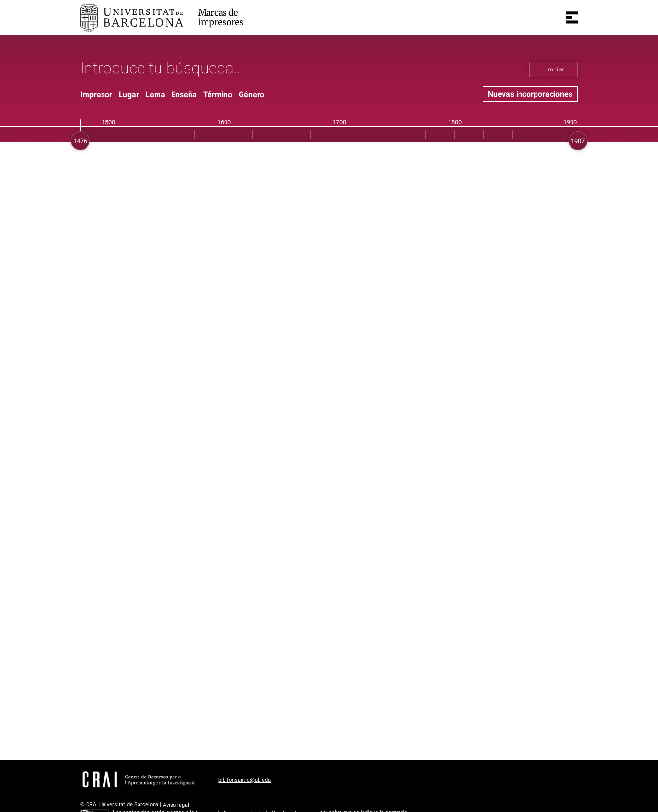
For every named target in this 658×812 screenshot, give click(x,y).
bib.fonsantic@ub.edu (244, 780)
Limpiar (554, 69)
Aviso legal (176, 804)
